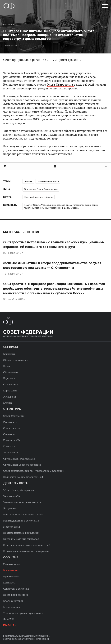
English (7, 403)
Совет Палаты (12, 428)
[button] (105, 7)
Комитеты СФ (12, 440)
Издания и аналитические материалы (26, 551)
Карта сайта (10, 390)
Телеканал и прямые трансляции (23, 613)
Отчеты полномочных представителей (27, 545)
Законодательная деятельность (22, 502)
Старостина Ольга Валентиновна (41, 189)
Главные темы (12, 564)
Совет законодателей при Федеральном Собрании (34, 471)
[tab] (55, 166)
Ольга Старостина (60, 85)
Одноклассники (55, 166)
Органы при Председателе (19, 459)
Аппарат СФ (11, 452)
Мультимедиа (12, 607)
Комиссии (9, 446)
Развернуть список (106, 166)
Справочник (11, 384)
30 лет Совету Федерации (19, 490)
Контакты (9, 354)
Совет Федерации (14, 416)
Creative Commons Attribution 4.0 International (26, 639)
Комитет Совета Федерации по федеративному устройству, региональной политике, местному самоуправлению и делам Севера (62, 206)
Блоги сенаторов (13, 601)
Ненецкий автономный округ (39, 197)
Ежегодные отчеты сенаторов (21, 539)
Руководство (11, 422)
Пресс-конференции (16, 595)
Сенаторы (9, 434)
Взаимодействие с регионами (21, 521)
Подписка (9, 378)
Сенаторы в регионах (16, 589)
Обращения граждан (16, 360)
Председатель (11, 576)
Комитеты (9, 583)
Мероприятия (12, 527)
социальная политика (48, 181)
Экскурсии (10, 397)
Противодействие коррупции (21, 533)
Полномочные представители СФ (23, 477)
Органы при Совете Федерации (22, 465)
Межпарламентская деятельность (23, 514)
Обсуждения (11, 372)
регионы (28, 181)
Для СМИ (9, 619)
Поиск (7, 366)
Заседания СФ (12, 496)
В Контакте (5, 166)
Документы (10, 508)
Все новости (10, 24)
